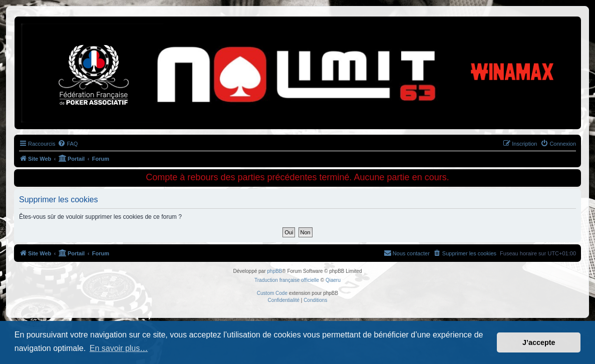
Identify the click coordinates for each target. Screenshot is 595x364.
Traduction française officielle (287, 280)
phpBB (274, 271)
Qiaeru (333, 280)
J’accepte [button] (539, 342)
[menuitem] (68, 144)
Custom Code (272, 293)
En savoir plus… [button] (119, 348)
